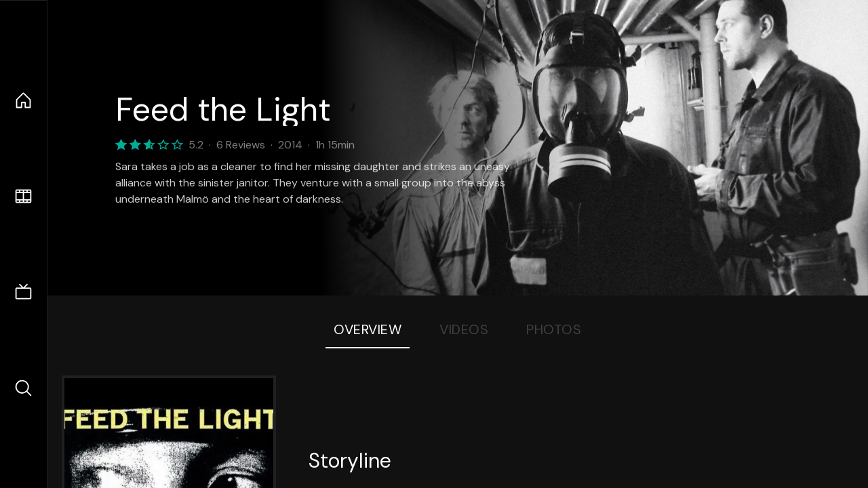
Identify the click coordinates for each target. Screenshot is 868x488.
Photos (554, 329)
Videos (464, 329)
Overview (368, 329)
